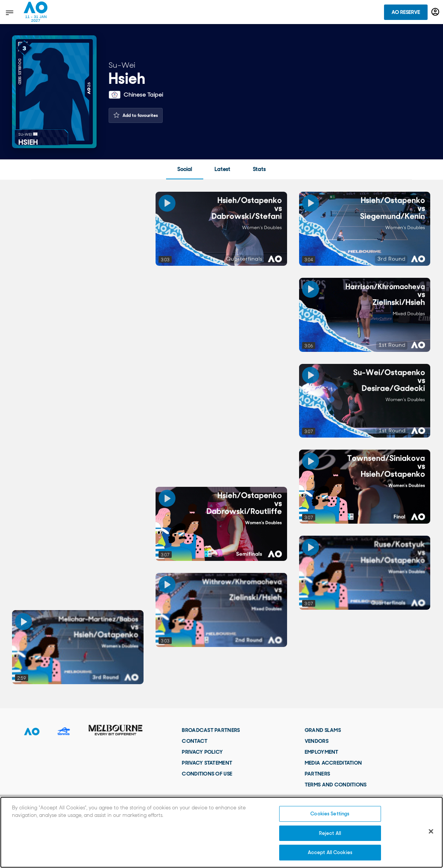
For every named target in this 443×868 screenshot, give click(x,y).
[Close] (431, 832)
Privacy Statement (207, 763)
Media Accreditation (333, 763)
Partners (317, 774)
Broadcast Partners (211, 730)
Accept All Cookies (330, 852)
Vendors (317, 741)
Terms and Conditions (336, 785)
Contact (195, 741)
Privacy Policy (202, 752)
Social (185, 169)
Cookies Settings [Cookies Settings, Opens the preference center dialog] (330, 814)
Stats (259, 169)
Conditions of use (207, 774)
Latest (222, 169)
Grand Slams (323, 730)
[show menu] (9, 12)
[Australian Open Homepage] (36, 12)
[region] (222, 832)
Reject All (330, 833)
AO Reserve (406, 12)
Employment (322, 752)
